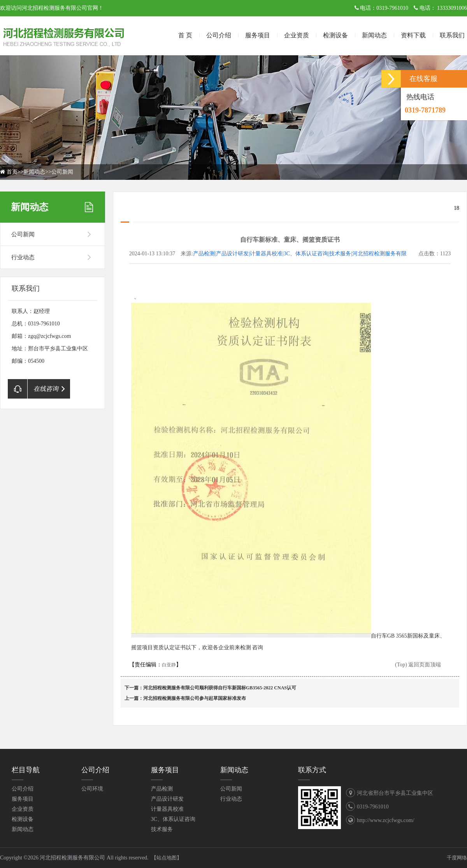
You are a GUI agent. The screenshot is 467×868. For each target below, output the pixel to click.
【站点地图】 (167, 858)
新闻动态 (374, 35)
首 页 (185, 35)
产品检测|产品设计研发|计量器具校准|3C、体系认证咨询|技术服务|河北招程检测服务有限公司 (300, 254)
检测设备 (335, 35)
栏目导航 (26, 770)
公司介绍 (219, 35)
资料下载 (413, 35)
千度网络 (457, 858)
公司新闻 (62, 172)
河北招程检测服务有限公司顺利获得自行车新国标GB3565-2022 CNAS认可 (220, 688)
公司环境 (92, 789)
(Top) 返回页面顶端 (418, 665)
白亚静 (169, 665)
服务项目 (258, 35)
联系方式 (312, 770)
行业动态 (23, 257)
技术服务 (162, 829)
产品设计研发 (167, 799)
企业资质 (297, 35)
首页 (12, 172)
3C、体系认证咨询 (173, 819)
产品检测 (162, 789)
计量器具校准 (167, 809)
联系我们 (452, 35)
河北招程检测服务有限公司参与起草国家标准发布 (195, 698)
